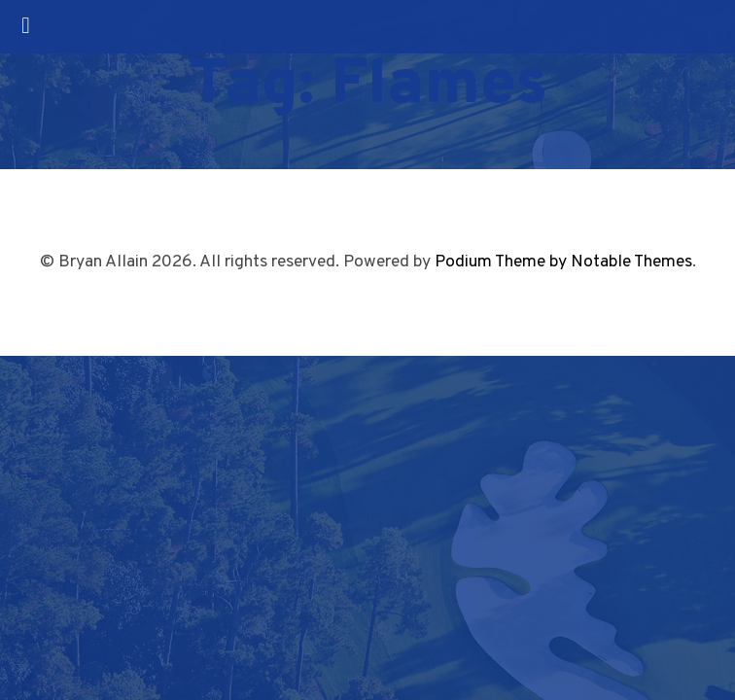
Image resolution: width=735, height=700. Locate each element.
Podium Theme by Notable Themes (563, 262)
